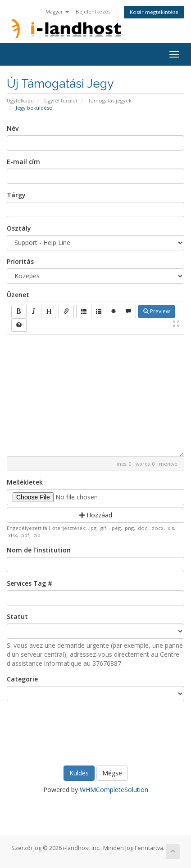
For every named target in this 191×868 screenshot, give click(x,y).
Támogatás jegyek (110, 100)
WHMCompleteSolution (114, 790)
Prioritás (20, 261)
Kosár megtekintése (154, 12)
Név (13, 128)
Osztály (19, 228)
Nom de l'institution (39, 550)
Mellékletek (25, 482)
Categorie (22, 679)
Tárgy (16, 195)
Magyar (57, 11)
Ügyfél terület (61, 100)
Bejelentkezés (93, 11)
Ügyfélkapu (20, 100)
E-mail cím (23, 162)
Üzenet (18, 295)
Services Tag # (30, 583)
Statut (17, 617)
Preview (157, 311)
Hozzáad (96, 515)
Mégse (112, 773)
